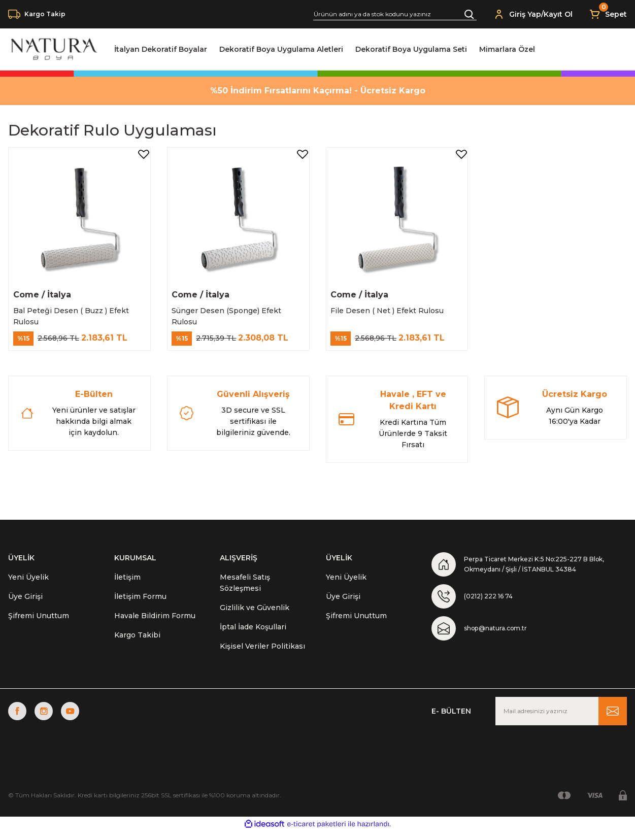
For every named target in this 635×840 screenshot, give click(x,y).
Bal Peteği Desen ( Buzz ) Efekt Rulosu (75, 313)
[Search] (395, 14)
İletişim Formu (140, 603)
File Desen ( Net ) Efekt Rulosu (391, 307)
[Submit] (613, 720)
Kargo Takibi (137, 642)
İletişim (127, 584)
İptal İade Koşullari (253, 633)
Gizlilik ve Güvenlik (255, 614)
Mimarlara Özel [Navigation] (507, 49)
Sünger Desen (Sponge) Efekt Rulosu (230, 313)
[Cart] (608, 14)
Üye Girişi (25, 603)
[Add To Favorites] (140, 158)
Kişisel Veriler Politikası (262, 653)
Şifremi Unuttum (39, 622)
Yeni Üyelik (28, 584)
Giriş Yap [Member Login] (525, 14)
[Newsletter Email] (561, 720)
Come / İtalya (46, 291)
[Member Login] (499, 14)
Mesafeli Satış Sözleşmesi (245, 589)
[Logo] (53, 49)
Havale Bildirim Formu (155, 622)
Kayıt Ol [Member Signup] (558, 14)
